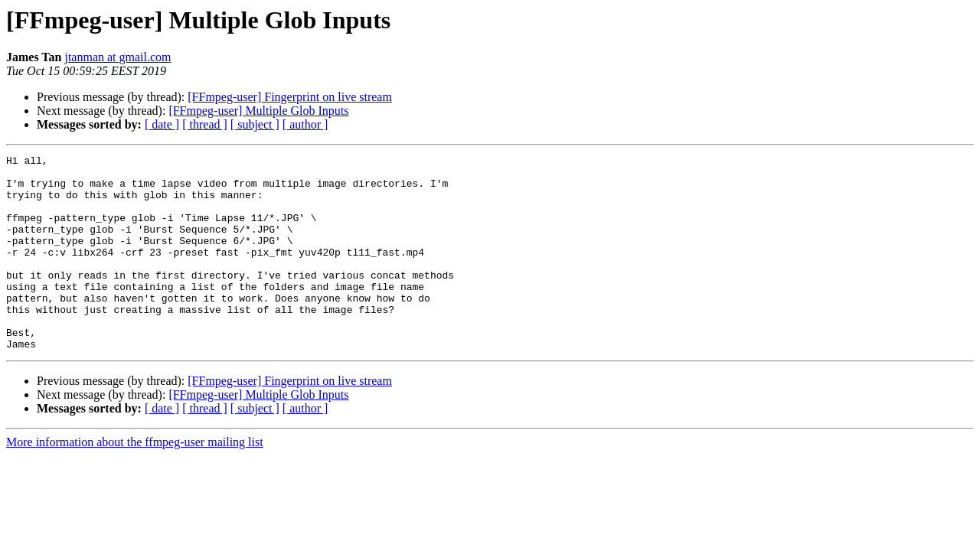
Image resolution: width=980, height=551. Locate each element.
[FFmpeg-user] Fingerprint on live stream (290, 97)
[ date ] (162, 124)
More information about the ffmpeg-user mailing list (135, 481)
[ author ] (305, 124)
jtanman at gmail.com (118, 57)
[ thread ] (205, 124)
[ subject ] (255, 124)
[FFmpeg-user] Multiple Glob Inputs (258, 111)
